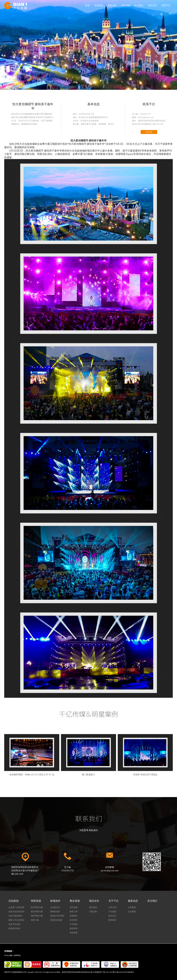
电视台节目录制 (57, 916)
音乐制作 (74, 920)
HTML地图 (8, 955)
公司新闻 (132, 907)
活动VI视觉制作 (15, 916)
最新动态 (112, 5)
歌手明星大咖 (37, 907)
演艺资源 (126, 5)
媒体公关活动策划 (16, 920)
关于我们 (139, 5)
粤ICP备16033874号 (120, 972)
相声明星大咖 (37, 916)
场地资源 (74, 933)
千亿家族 (112, 912)
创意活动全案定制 (16, 912)
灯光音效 (74, 924)
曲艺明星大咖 (37, 912)
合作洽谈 (149, 132)
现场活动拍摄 (56, 920)
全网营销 (17, 955)
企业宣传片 (55, 907)
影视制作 (74, 916)
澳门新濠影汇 (88, 755)
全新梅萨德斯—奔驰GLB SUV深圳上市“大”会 (32, 755)
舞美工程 (74, 912)
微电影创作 (55, 912)
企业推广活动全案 (16, 907)
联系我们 (112, 920)
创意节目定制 (14, 924)
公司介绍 (112, 907)
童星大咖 (35, 920)
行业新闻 (132, 912)
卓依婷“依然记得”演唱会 (145, 755)
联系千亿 (166, 5)
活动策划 (99, 5)
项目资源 (93, 907)
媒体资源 (74, 928)
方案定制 (93, 912)
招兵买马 (153, 5)
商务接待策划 (14, 928)
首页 (87, 5)
